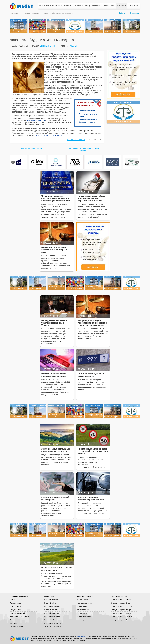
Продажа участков (87, 111)
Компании (109, 6)
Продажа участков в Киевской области (88, 121)
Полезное (134, 6)
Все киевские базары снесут (31, 149)
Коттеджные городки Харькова (122, 616)
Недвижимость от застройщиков (56, 6)
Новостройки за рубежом (53, 623)
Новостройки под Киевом (53, 606)
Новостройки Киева (50, 603)
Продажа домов (16, 606)
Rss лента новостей (76, 140)
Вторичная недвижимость (88, 6)
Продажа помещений (18, 613)
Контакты (13, 623)
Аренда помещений (84, 616)
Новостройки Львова (51, 620)
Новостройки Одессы (51, 613)
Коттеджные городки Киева (120, 603)
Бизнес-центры (83, 620)
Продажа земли (16, 610)
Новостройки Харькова (52, 616)
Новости (122, 6)
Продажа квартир (16, 600)
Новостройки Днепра (51, 610)
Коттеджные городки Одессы (121, 613)
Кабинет (123, 13)
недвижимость (83, 637)
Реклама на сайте (16, 627)
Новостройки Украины (51, 600)
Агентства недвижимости (19, 620)
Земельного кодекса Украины (49, 135)
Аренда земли (82, 613)
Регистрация (135, 13)
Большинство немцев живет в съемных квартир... (83, 150)
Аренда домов (82, 606)
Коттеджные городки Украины (121, 600)
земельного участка (36, 120)
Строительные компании (52, 627)
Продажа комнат (16, 603)
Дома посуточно (83, 610)
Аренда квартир (83, 600)
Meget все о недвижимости (20, 639)
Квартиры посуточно (84, 603)
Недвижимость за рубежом (20, 616)
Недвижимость (15, 13)
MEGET (74, 46)
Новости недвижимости (32, 13)
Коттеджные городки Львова (121, 620)
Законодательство (48, 46)
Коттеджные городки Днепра (121, 610)
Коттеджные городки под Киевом (122, 606)
